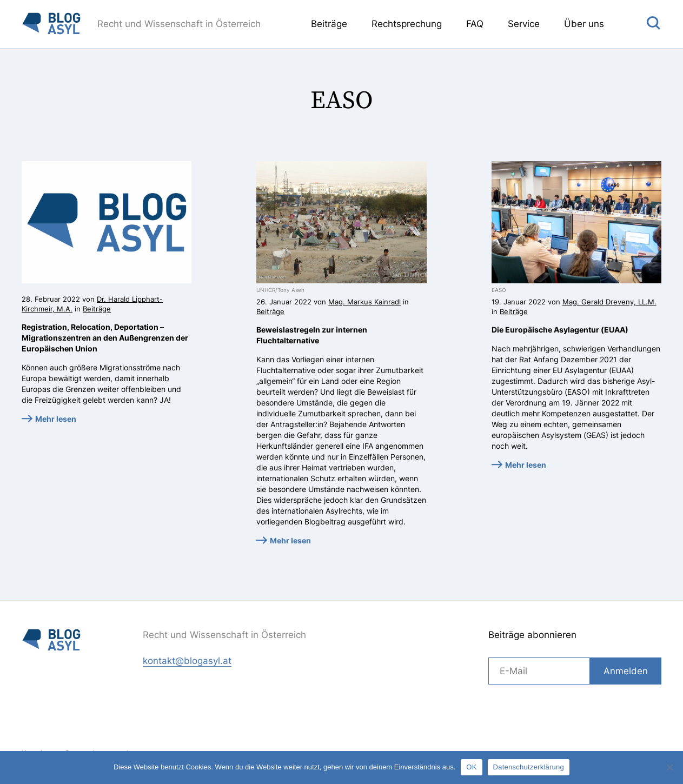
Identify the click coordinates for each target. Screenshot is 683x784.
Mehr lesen (56, 419)
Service (524, 24)
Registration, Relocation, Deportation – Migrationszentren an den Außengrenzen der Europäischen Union (105, 338)
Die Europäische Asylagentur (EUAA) (560, 330)
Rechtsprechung (407, 24)
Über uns (584, 24)
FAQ (475, 24)
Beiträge (329, 24)
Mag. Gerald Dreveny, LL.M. (609, 302)
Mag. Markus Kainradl (364, 302)
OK (471, 767)
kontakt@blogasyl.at (187, 661)
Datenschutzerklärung (529, 767)
